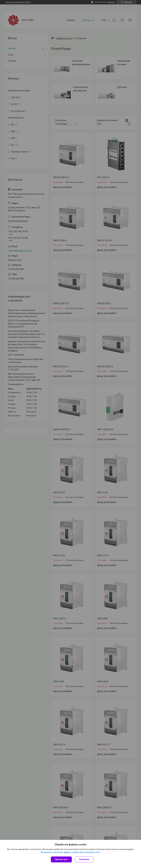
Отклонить (84, 859)
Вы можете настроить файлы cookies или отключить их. (69, 852)
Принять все (61, 859)
